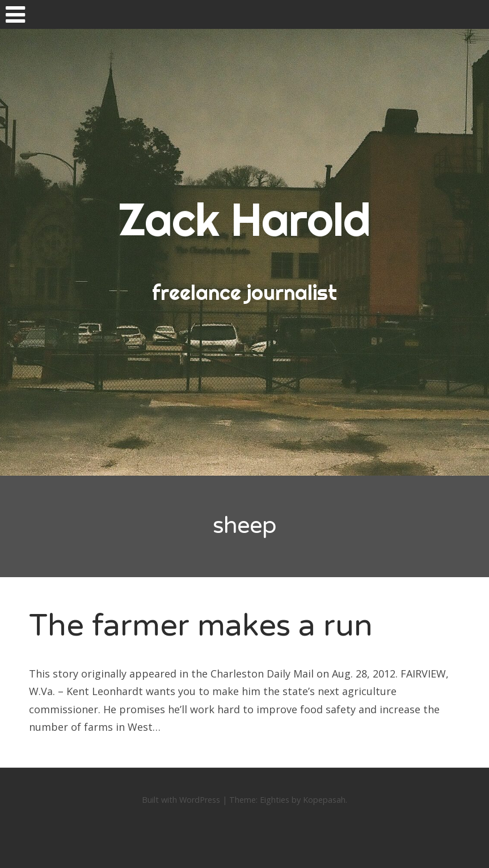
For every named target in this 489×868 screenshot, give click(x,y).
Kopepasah (324, 800)
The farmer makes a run (201, 626)
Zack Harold (244, 219)
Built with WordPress (181, 800)
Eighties (275, 800)
